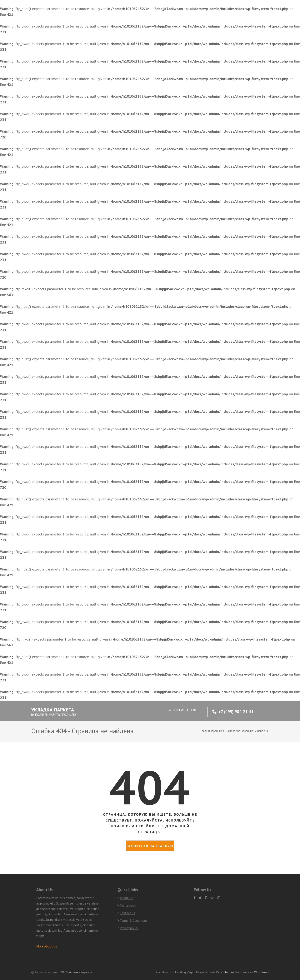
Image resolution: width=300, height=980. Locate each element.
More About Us (47, 946)
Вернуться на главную (150, 846)
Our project (128, 905)
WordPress (261, 972)
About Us (126, 898)
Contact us (127, 913)
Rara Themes (226, 972)
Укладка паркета (53, 710)
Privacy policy (129, 928)
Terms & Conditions (134, 920)
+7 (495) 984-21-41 (233, 712)
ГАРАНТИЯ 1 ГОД (182, 710)
